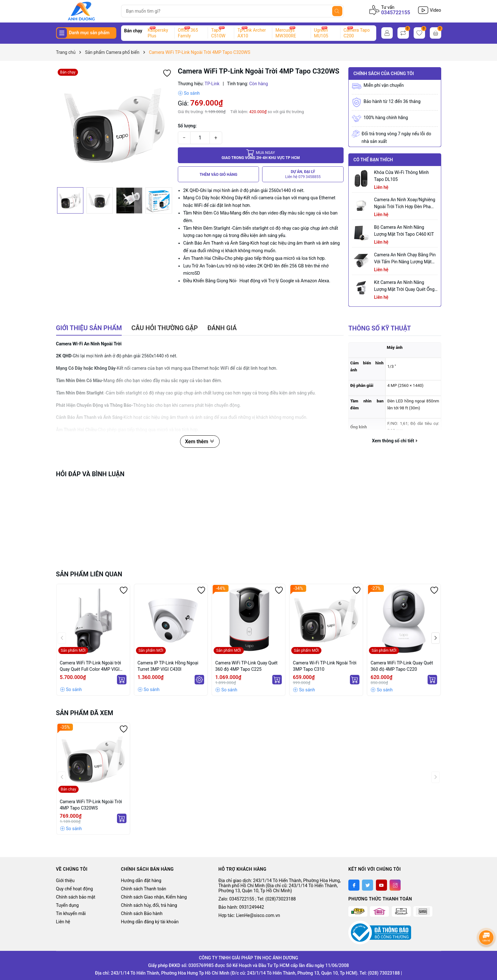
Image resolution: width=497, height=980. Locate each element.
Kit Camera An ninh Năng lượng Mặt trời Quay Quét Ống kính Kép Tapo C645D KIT (404, 286)
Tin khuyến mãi (71, 913)
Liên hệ (63, 922)
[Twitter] (368, 885)
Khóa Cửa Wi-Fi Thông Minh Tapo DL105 (401, 176)
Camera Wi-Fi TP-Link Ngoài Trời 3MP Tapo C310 (325, 666)
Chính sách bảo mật (76, 897)
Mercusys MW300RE (286, 33)
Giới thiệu (65, 881)
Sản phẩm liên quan (89, 574)
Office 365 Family (188, 33)
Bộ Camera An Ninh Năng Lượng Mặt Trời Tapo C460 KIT (404, 231)
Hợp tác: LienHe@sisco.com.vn (249, 915)
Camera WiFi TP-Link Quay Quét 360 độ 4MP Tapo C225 (246, 666)
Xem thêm (200, 442)
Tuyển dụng (68, 905)
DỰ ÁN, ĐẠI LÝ (303, 174)
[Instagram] (395, 885)
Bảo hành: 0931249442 (241, 907)
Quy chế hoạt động (75, 889)
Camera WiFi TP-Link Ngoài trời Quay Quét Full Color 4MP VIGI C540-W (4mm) (90, 666)
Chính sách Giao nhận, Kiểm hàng (154, 897)
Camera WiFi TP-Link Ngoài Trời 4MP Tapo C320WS (91, 805)
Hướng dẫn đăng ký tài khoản (150, 922)
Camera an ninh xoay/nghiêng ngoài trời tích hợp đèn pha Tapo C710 (405, 204)
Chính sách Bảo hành (142, 913)
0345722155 (395, 13)
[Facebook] (354, 885)
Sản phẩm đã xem (85, 713)
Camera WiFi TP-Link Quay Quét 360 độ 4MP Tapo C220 (402, 666)
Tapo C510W (218, 33)
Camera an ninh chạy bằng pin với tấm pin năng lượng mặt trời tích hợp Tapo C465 (405, 259)
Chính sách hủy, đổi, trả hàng (149, 905)
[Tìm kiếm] (337, 11)
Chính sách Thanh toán (144, 889)
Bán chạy (133, 31)
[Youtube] (381, 885)
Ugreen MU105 (321, 33)
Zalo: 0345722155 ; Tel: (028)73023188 (257, 899)
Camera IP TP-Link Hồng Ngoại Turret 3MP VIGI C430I (168, 666)
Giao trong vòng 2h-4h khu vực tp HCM (261, 155)
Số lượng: (187, 126)
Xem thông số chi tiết (395, 441)
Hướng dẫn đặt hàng (141, 881)
